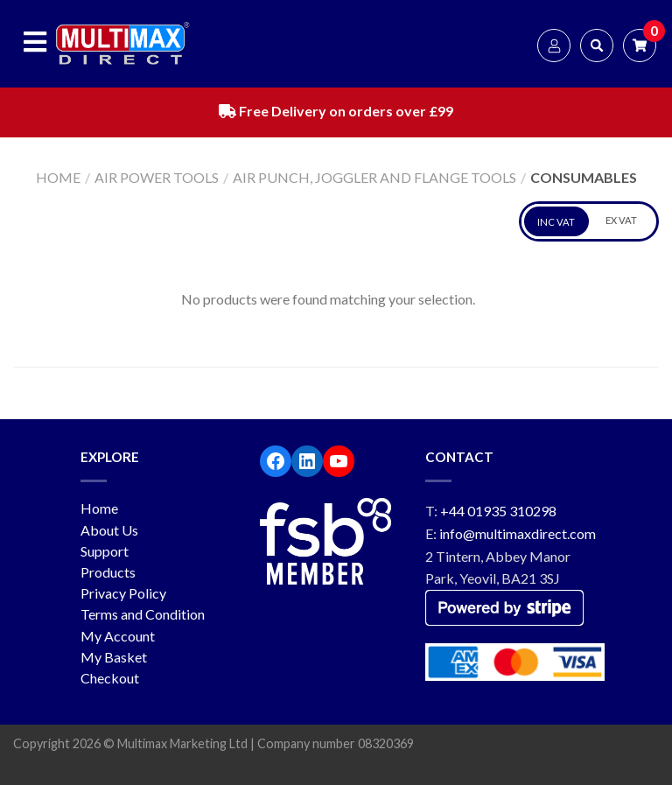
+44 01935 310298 (498, 511)
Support (105, 551)
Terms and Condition (143, 614)
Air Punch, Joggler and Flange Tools (374, 177)
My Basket (114, 657)
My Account (118, 636)
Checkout (110, 678)
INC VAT (556, 222)
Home (58, 177)
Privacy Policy (123, 593)
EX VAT (621, 220)
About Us (109, 530)
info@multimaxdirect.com (518, 533)
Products (108, 572)
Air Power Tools (157, 177)
